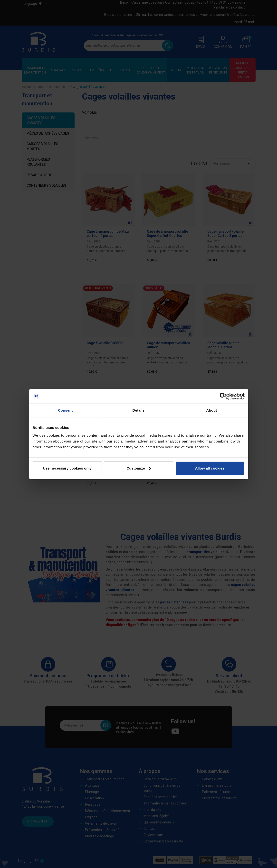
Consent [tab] (65, 410)
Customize (139, 468)
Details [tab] (139, 410)
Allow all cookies (210, 468)
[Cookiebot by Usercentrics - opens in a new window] (223, 396)
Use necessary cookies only (67, 468)
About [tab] (212, 410)
